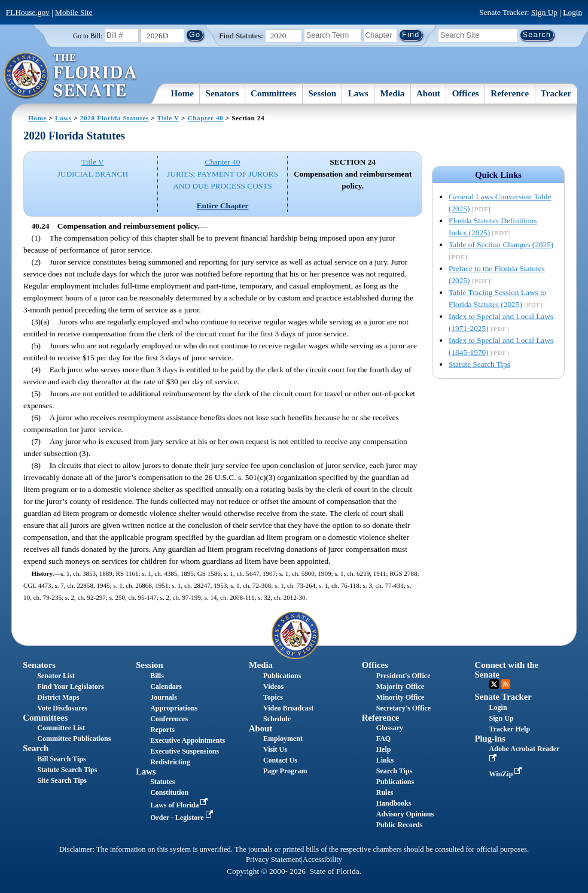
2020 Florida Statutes (115, 118)
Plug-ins (490, 739)
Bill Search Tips (61, 759)
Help (384, 749)
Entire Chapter (223, 206)
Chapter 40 (205, 118)
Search (36, 748)
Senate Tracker (503, 697)
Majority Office (400, 687)
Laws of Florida (180, 805)
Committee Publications (74, 739)
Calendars (166, 687)
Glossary (390, 728)
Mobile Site (74, 12)
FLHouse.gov (28, 12)
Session (322, 93)
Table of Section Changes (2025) (501, 244)
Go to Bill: (88, 36)
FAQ (383, 739)
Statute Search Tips (479, 364)
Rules (385, 792)
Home (182, 93)
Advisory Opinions (405, 814)
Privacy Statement (273, 859)
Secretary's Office (403, 708)
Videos (273, 687)
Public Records (400, 825)
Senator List (56, 676)
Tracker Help (510, 729)
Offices (466, 93)
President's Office (403, 676)
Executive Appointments (188, 740)
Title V (168, 118)
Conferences (169, 719)
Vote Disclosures (62, 708)
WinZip (507, 774)
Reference (510, 93)
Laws (358, 93)
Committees (274, 93)
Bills (157, 676)
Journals (164, 697)
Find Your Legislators (70, 687)
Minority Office (400, 697)
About (428, 93)
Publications (282, 676)
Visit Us (275, 749)
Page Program (285, 771)
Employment (283, 739)
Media (393, 93)
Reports (162, 730)
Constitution (169, 792)
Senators (223, 93)
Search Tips (394, 771)
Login (572, 12)
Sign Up (544, 12)
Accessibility (322, 859)
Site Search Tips (62, 780)
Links (385, 760)
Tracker (556, 93)
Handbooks (394, 803)
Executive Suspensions (185, 751)
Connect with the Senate (507, 669)
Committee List (61, 728)
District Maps (58, 697)
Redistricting (170, 762)
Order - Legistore (183, 818)
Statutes (162, 782)
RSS (505, 684)
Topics (273, 697)
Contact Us (280, 760)
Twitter (494, 684)
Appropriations (174, 708)
